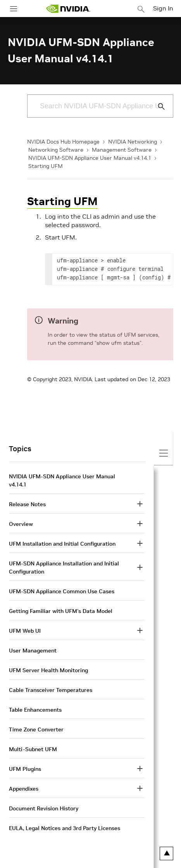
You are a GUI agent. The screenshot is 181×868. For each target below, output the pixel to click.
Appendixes (24, 789)
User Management (33, 651)
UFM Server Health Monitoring (48, 670)
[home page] (68, 9)
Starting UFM (46, 166)
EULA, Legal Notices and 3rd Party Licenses (65, 828)
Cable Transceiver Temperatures (51, 690)
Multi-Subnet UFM (33, 749)
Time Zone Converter (36, 729)
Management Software (122, 150)
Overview (21, 524)
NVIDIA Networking (133, 142)
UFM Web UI (25, 631)
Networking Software (56, 150)
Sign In (163, 8)
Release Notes (27, 504)
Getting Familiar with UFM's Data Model (61, 611)
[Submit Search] (157, 106)
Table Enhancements (35, 710)
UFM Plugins (25, 769)
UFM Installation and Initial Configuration (62, 544)
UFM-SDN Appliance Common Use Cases (62, 591)
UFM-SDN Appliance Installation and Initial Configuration (64, 568)
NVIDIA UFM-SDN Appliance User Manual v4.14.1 (90, 158)
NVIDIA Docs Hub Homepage (63, 142)
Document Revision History (44, 808)
